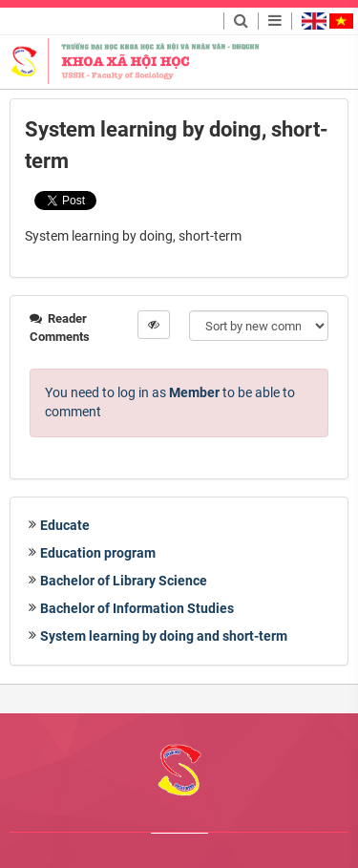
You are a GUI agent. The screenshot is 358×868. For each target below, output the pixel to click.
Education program (98, 553)
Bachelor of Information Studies (137, 608)
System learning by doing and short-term (164, 636)
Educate (65, 525)
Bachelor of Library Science (124, 581)
